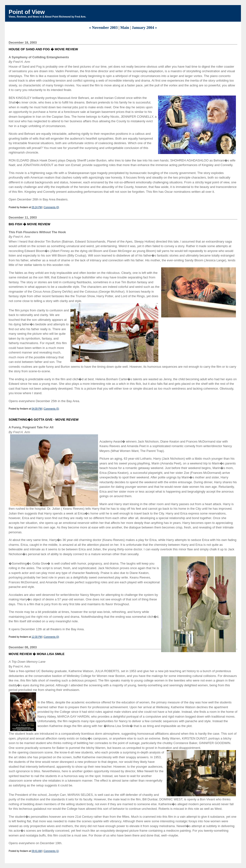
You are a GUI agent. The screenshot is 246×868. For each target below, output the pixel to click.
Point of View (27, 12)
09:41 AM (37, 851)
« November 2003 (103, 28)
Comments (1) (51, 851)
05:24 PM (37, 207)
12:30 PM (37, 637)
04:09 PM (37, 409)
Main (125, 28)
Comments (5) (52, 409)
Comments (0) (52, 207)
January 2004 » (144, 28)
